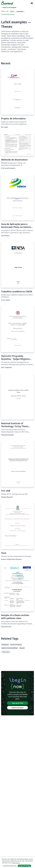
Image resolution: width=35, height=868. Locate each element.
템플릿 (12, 11)
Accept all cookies (24, 866)
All (7, 11)
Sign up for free (18, 703)
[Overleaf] (7, 3)
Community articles (8, 14)
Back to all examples (9, 7)
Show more (6, 652)
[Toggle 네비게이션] (32, 3)
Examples (20, 11)
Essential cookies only (10, 866)
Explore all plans (18, 708)
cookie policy (16, 863)
